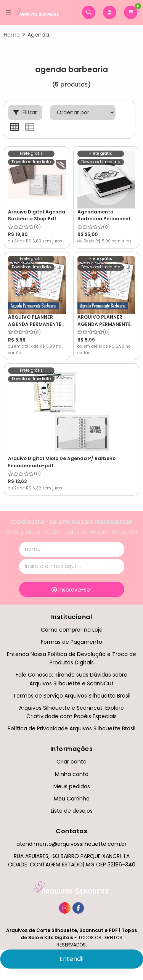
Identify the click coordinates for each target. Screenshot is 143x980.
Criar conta (71, 762)
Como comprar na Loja (72, 630)
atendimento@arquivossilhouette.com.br (71, 844)
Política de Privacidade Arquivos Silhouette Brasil (71, 728)
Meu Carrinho (72, 799)
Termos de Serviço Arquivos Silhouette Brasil (72, 696)
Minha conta (72, 774)
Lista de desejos (72, 811)
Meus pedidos (72, 786)
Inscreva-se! (71, 590)
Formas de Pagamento (71, 642)
